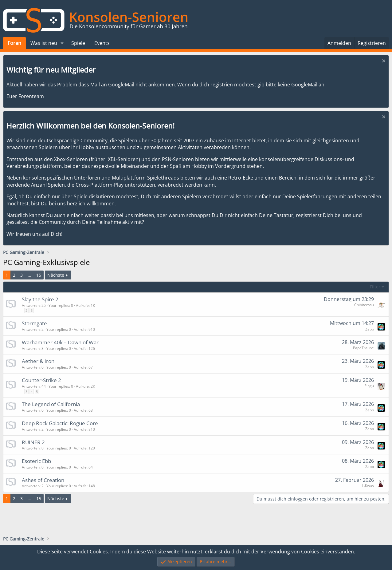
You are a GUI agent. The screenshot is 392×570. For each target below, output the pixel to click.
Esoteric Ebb (36, 461)
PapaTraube (363, 348)
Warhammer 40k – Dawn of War (60, 342)
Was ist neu (44, 43)
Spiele (78, 43)
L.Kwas (368, 486)
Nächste (56, 275)
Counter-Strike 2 (41, 380)
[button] (62, 43)
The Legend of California (51, 404)
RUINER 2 (33, 442)
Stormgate (34, 323)
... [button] (29, 275)
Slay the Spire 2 (40, 299)
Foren (14, 43)
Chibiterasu (364, 305)
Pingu (369, 386)
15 (39, 275)
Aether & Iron (38, 361)
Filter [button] (375, 287)
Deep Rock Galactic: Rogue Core (60, 423)
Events (102, 43)
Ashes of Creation (43, 480)
